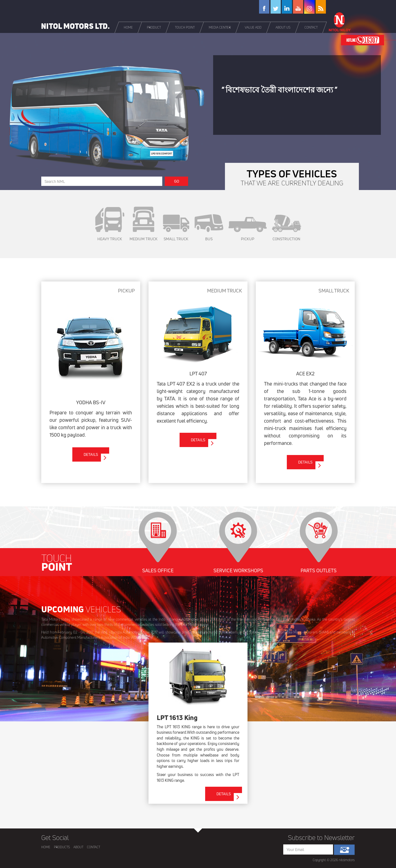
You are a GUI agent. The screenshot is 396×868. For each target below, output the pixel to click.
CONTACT (94, 847)
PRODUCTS (62, 847)
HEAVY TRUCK (110, 224)
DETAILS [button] (96, 457)
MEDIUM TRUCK (144, 224)
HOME (46, 847)
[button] (154, 27)
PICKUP (248, 229)
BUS (209, 228)
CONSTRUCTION (287, 228)
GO (177, 181)
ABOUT (78, 847)
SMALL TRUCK (176, 228)
